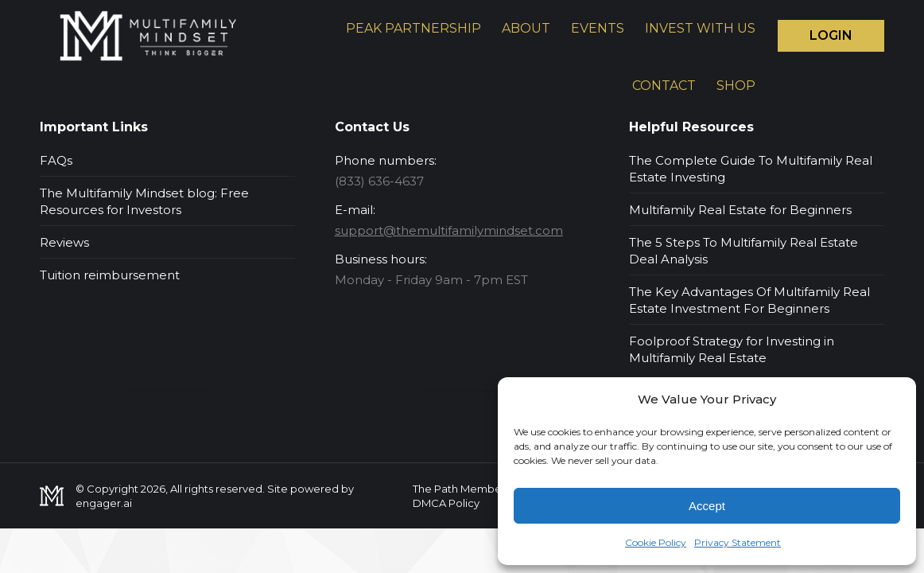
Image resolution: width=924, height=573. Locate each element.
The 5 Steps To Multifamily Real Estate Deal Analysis (743, 251)
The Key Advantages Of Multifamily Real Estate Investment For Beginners (749, 300)
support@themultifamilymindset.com (449, 230)
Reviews (64, 242)
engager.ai (104, 503)
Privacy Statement (738, 542)
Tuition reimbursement (110, 275)
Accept (707, 506)
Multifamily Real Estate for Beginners (740, 210)
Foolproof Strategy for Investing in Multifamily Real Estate (732, 349)
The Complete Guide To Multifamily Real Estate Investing (751, 169)
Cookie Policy (656, 542)
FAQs (56, 160)
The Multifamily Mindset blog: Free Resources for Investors (144, 201)
